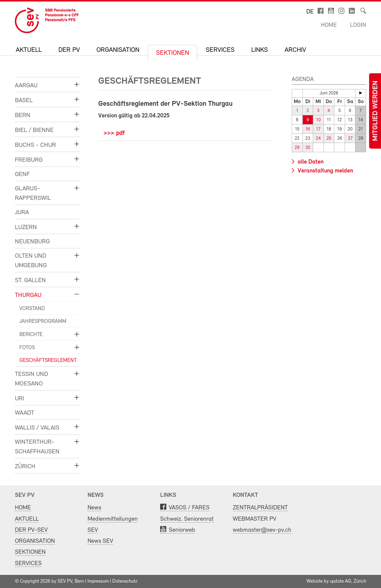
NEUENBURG (32, 242)
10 (318, 120)
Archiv (295, 50)
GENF (22, 174)
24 (318, 139)
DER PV (69, 50)
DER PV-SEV (31, 530)
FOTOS (27, 348)
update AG (341, 581)
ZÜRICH (25, 467)
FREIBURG (29, 160)
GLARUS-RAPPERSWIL (33, 193)
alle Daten (310, 162)
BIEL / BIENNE (34, 130)
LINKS (260, 50)
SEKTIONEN (172, 53)
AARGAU (26, 86)
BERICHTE (31, 335)
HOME (23, 508)
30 (308, 148)
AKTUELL (29, 50)
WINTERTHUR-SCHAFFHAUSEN (37, 447)
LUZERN (26, 227)
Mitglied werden (376, 111)
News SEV (100, 541)
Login (358, 25)
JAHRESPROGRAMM (43, 322)
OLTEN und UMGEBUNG (31, 261)
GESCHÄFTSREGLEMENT (45, 361)
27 (350, 139)
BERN (23, 115)
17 (318, 129)
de (310, 12)
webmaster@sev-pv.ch (262, 530)
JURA (22, 213)
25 (329, 139)
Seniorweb (182, 530)
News (94, 508)
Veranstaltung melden (325, 171)
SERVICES (220, 50)
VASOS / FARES (189, 508)
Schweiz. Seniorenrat (187, 519)
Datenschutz (125, 581)
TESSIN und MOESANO (32, 379)
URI (19, 399)
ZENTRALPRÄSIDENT (260, 508)
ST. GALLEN (30, 280)
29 (297, 148)
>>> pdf (114, 133)
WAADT (25, 413)
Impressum (98, 581)
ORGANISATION (118, 50)
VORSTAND (32, 309)
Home (329, 25)
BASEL (24, 101)
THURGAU (28, 295)
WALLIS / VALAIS (37, 428)
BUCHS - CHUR (35, 145)
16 (308, 129)
